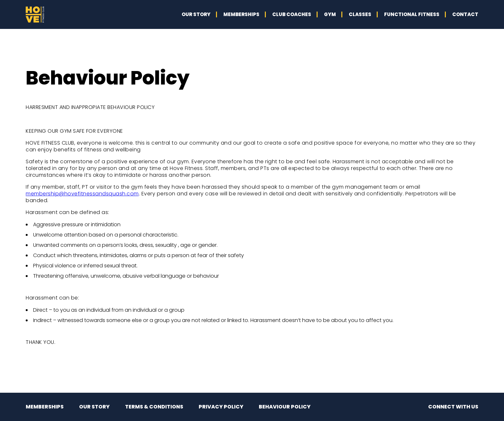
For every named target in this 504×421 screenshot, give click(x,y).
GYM (330, 14)
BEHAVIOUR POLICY (285, 407)
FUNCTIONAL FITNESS (412, 14)
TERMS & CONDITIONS (154, 407)
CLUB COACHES (292, 14)
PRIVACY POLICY (221, 407)
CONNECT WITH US (453, 407)
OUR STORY (196, 14)
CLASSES (360, 14)
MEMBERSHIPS (241, 14)
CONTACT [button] (465, 14)
